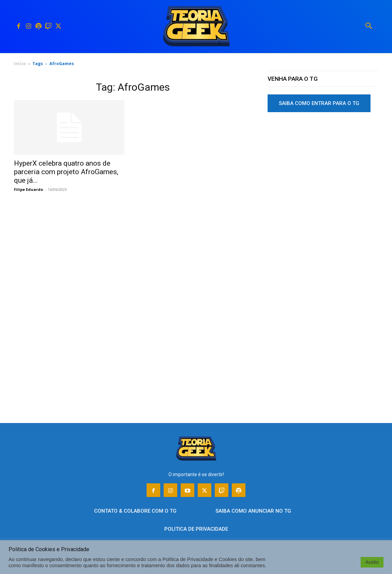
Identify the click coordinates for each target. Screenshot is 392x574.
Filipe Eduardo (28, 189)
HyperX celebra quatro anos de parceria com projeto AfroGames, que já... (66, 172)
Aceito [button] (372, 562)
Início (20, 64)
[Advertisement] (323, 170)
